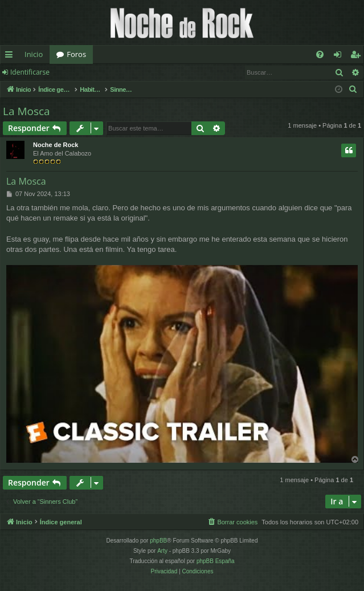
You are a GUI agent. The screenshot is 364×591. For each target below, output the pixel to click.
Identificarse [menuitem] (340, 56)
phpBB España (216, 561)
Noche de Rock (56, 145)
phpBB (158, 541)
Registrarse (84, 72)
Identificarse (30, 72)
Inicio (34, 54)
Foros (76, 54)
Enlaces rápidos (11, 56)
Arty (162, 551)
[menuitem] (320, 54)
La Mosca (26, 111)
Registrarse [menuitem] (358, 56)
